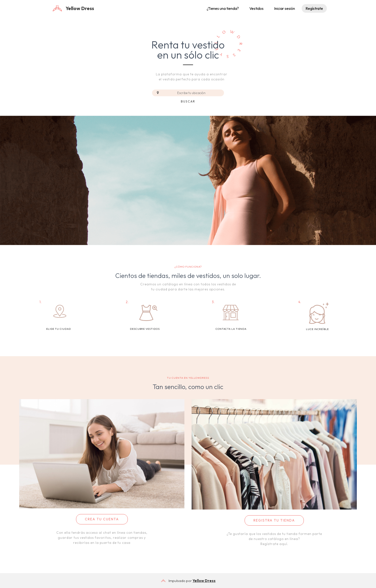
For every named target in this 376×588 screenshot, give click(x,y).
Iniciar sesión (285, 8)
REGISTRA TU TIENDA (274, 520)
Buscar (188, 101)
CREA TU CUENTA (102, 519)
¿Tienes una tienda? (223, 8)
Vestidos (256, 8)
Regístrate (314, 8)
